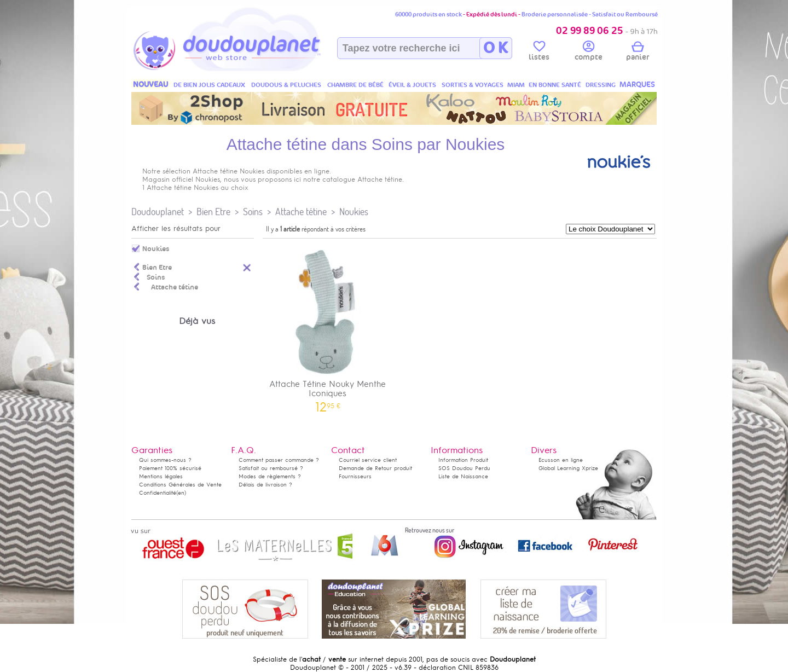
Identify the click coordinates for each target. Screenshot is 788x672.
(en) (181, 493)
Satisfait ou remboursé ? (271, 468)
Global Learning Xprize (568, 468)
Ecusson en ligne (561, 460)
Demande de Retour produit (375, 468)
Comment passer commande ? (279, 460)
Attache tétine (301, 212)
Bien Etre (213, 212)
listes (539, 53)
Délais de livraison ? (265, 485)
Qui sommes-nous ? (165, 460)
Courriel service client (368, 460)
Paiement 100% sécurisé (170, 468)
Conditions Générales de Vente (180, 485)
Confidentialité (158, 493)
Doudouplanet (158, 212)
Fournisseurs (355, 476)
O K (496, 48)
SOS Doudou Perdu (464, 468)
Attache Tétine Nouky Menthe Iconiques (328, 327)
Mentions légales (161, 476)
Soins (253, 212)
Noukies (354, 212)
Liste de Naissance (463, 476)
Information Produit (463, 460)
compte (589, 53)
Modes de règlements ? (270, 476)
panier (638, 53)
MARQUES (637, 85)
